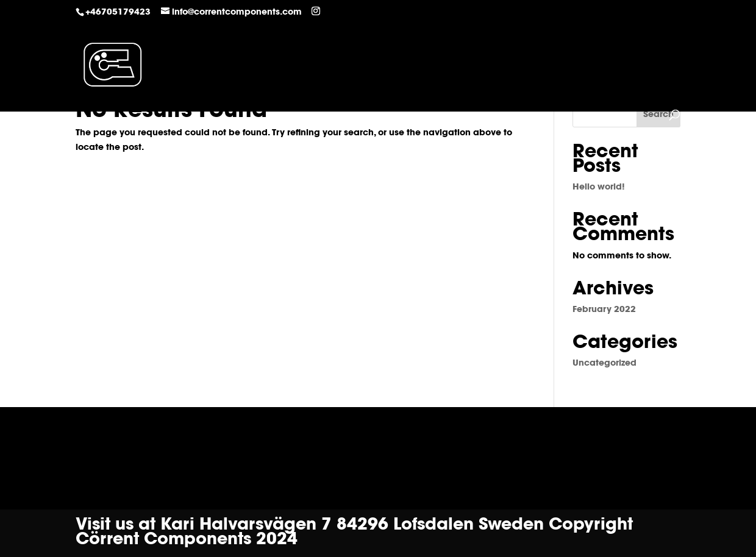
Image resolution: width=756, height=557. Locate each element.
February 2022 (604, 310)
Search (658, 115)
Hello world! (599, 188)
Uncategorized (604, 364)
